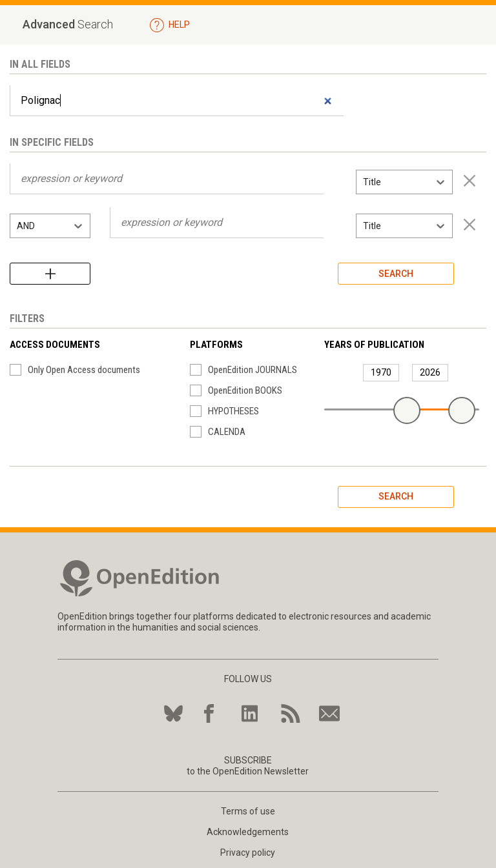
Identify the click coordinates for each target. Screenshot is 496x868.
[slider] (407, 410)
